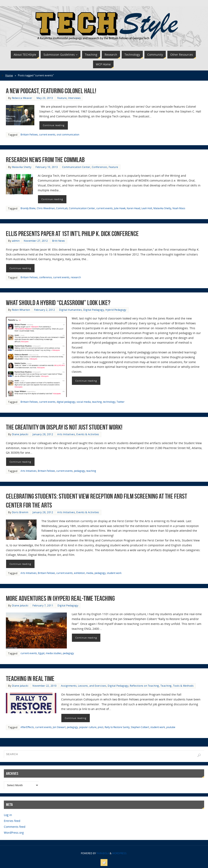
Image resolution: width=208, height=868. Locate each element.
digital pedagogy (66, 402)
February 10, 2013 (47, 167)
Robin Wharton (21, 310)
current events (47, 134)
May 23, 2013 (45, 98)
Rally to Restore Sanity (117, 727)
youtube (171, 727)
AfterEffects (27, 727)
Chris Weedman (46, 208)
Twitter (121, 402)
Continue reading (54, 125)
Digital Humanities (70, 310)
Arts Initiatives (66, 434)
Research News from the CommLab (45, 160)
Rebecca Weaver (22, 98)
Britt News (59, 241)
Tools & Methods (183, 686)
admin (16, 241)
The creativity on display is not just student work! (64, 427)
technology (109, 402)
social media (84, 402)
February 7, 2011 (43, 605)
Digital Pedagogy (94, 310)
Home (9, 75)
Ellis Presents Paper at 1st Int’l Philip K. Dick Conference (72, 234)
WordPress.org (14, 833)
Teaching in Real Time (30, 679)
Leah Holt (147, 208)
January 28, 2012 (43, 434)
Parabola (103, 853)
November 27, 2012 (36, 241)
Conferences (100, 167)
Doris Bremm (20, 512)
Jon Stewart (59, 727)
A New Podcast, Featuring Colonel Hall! (51, 91)
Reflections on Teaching (144, 686)
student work (114, 573)
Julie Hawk (120, 208)
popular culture (88, 727)
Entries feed (12, 821)
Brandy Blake (28, 208)
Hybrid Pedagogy (116, 310)
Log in (8, 815)
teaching (97, 402)
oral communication (68, 134)
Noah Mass (179, 208)
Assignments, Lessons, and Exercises (84, 686)
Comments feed (15, 827)
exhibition (79, 573)
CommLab (62, 208)
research (76, 277)
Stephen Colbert (140, 727)
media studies (54, 653)
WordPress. (120, 853)
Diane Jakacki (20, 434)
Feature (62, 98)
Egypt (41, 653)
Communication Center (76, 167)
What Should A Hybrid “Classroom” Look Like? (58, 303)
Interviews (74, 98)
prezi (101, 727)
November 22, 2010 (45, 686)
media (90, 573)
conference (45, 277)
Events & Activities (88, 434)
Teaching (166, 686)
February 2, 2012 (44, 310)
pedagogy (80, 471)
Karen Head (133, 208)
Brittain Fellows (29, 134)
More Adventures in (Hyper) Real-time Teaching (60, 598)
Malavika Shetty (22, 167)
